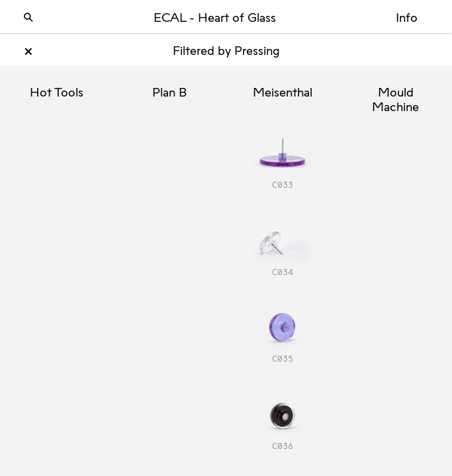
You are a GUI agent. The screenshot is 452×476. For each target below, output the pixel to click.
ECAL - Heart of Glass (215, 19)
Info (407, 19)
